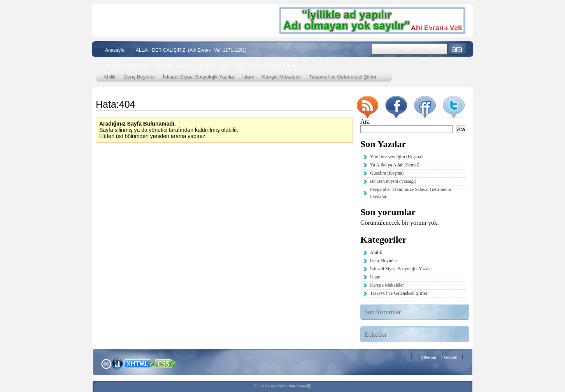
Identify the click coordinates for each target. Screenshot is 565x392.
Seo (292, 386)
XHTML (139, 363)
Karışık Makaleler (282, 77)
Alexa (118, 364)
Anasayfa (115, 50)
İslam (248, 77)
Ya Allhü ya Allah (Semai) (395, 165)
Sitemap (429, 357)
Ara (457, 49)
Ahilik (110, 77)
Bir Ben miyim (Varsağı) (393, 181)
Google (450, 357)
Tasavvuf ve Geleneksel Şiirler (343, 77)
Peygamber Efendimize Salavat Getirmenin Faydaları (411, 193)
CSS (166, 363)
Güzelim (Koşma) (387, 173)
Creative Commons (106, 363)
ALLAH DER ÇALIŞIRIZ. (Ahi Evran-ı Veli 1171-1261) (191, 50)
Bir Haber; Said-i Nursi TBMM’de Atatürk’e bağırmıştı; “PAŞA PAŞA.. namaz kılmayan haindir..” (203, 66)
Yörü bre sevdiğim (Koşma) (396, 157)
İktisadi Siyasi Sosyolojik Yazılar (199, 77)
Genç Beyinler (139, 77)
